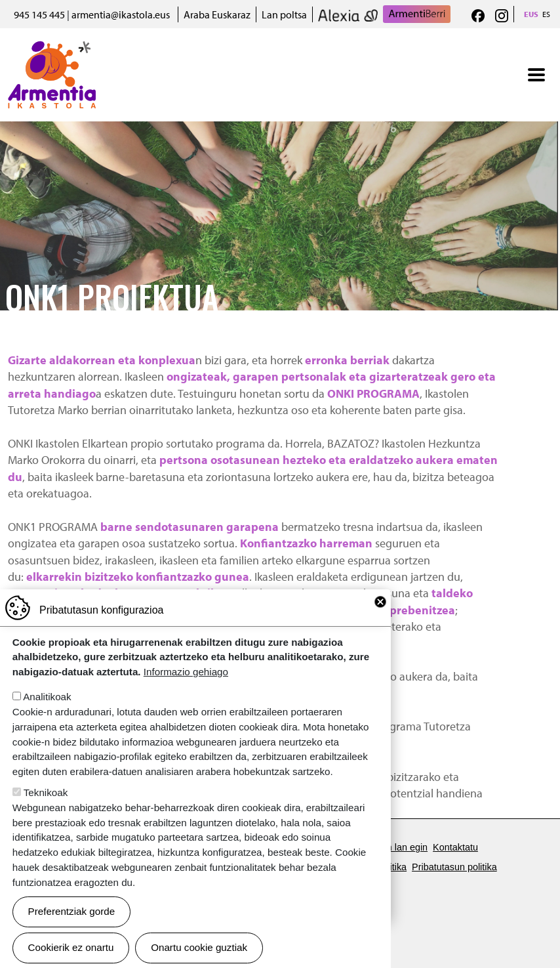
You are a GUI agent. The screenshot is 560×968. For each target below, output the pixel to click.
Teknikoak (46, 812)
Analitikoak (47, 716)
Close (380, 621)
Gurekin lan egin (393, 847)
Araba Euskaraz (217, 14)
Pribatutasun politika (454, 867)
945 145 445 (39, 14)
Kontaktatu (455, 847)
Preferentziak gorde (72, 931)
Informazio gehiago (186, 691)
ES (546, 14)
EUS (531, 14)
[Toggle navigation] (536, 75)
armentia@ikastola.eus (121, 14)
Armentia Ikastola (52, 49)
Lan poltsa (284, 14)
